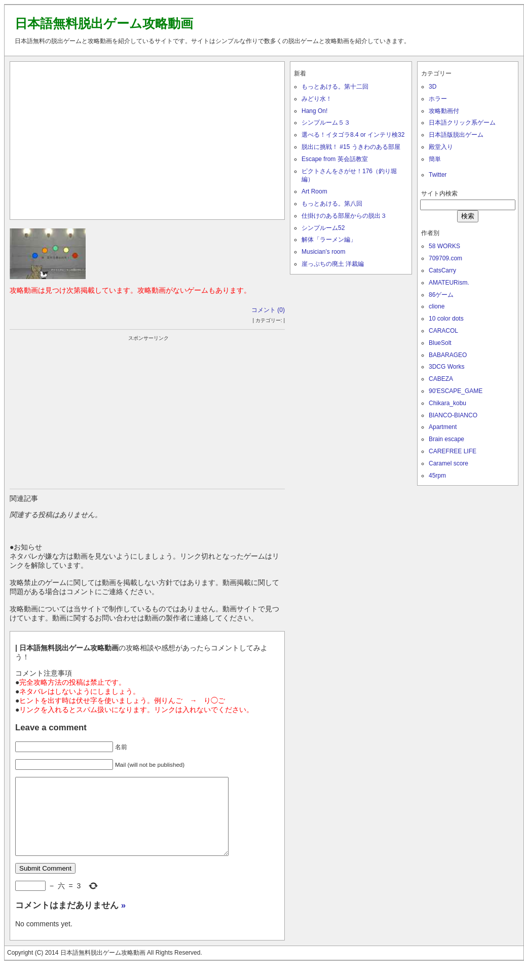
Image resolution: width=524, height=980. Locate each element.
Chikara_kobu (447, 403)
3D (433, 87)
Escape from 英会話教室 (335, 159)
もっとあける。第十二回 (335, 87)
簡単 (435, 159)
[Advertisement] (147, 138)
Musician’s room (323, 252)
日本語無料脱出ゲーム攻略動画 (104, 23)
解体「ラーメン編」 (329, 240)
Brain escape (446, 439)
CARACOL (443, 331)
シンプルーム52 (323, 228)
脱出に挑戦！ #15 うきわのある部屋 (351, 147)
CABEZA (441, 379)
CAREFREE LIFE (453, 451)
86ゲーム (441, 295)
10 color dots (446, 319)
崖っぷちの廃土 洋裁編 (333, 264)
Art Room (314, 191)
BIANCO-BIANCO (453, 415)
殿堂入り (441, 147)
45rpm (437, 476)
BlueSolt (440, 343)
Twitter (438, 175)
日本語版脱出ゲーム (456, 135)
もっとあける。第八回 (332, 204)
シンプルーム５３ (326, 123)
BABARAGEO (448, 355)
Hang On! (314, 111)
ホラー (438, 99)
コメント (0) (268, 310)
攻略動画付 (444, 111)
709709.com (445, 258)
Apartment (443, 427)
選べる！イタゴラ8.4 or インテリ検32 (353, 135)
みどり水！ (317, 99)
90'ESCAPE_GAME (456, 391)
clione (437, 306)
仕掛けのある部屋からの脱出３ (344, 216)
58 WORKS (444, 246)
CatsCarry (442, 270)
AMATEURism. (449, 283)
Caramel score (448, 463)
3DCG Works (446, 367)
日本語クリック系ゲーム (462, 123)
